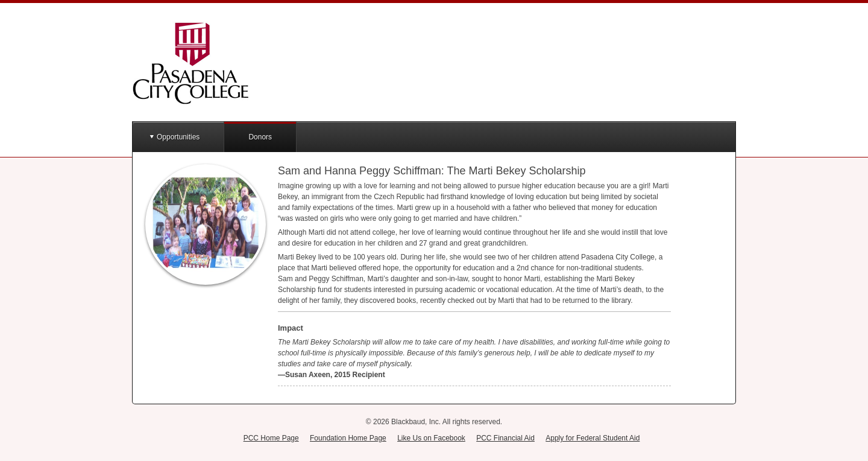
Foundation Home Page (348, 438)
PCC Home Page (271, 438)
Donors (260, 137)
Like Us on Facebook (431, 438)
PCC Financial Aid (505, 438)
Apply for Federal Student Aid (593, 438)
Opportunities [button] (178, 137)
